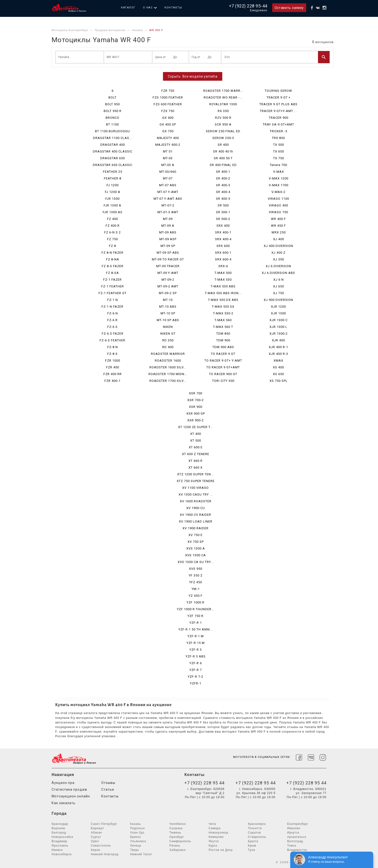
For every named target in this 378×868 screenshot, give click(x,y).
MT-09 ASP (168, 239)
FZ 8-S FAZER (113, 266)
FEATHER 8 (113, 178)
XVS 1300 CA (196, 555)
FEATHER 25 (113, 172)
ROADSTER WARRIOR (168, 354)
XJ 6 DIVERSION (278, 266)
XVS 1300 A (196, 548)
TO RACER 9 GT (223, 354)
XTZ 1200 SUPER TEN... (196, 474)
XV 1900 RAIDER (196, 528)
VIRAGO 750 (278, 212)
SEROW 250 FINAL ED (223, 131)
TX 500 (279, 145)
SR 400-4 (223, 192)
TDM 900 (223, 340)
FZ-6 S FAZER (113, 334)
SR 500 (223, 205)
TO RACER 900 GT (223, 374)
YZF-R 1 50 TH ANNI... (196, 629)
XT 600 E (196, 447)
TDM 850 (223, 334)
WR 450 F (278, 226)
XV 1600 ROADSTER (196, 501)
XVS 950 (196, 569)
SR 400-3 (223, 185)
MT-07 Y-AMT (168, 192)
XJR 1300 (278, 313)
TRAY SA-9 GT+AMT (278, 124)
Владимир (59, 841)
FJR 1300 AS (113, 212)
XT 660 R (196, 461)
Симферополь (180, 841)
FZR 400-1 (112, 381)
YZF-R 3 (196, 650)
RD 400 (168, 347)
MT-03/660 (168, 172)
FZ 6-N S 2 (112, 232)
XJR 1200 (278, 307)
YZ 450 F (196, 596)
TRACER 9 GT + (279, 97)
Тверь (135, 850)
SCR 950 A (223, 124)
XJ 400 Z (278, 253)
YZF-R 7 (196, 670)
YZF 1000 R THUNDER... (196, 609)
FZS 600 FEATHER (168, 104)
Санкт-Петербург (104, 824)
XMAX (278, 361)
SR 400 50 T (223, 158)
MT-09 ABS (168, 232)
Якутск (214, 841)
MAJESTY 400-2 (168, 145)
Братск (253, 841)
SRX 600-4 (223, 259)
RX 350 (223, 111)
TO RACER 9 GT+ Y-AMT (223, 361)
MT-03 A (168, 165)
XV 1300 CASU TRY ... (196, 494)
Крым (252, 846)
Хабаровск (178, 850)
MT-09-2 (168, 280)
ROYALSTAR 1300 (223, 104)
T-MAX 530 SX (223, 307)
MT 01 (168, 151)
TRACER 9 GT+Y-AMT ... (278, 111)
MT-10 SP (168, 313)
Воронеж (58, 828)
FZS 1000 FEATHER (168, 97)
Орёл (95, 841)
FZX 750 (168, 111)
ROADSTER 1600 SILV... (168, 367)
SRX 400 (223, 226)
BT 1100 (112, 124)
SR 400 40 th (223, 151)
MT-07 (168, 178)
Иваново (294, 828)
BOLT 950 (112, 104)
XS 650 (278, 374)
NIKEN (168, 327)
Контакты (173, 8)
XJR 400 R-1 (278, 347)
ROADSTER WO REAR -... (223, 97)
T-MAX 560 (223, 320)
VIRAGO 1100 (278, 199)
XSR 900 (196, 407)
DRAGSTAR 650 (113, 158)
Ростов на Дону (221, 850)
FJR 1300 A (112, 205)
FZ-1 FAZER (112, 280)
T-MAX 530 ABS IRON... (223, 293)
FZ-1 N (113, 300)
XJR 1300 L (278, 327)
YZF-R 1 (196, 623)
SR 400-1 (223, 172)
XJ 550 (279, 259)
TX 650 (279, 151)
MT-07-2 (168, 205)
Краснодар (60, 824)
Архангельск (297, 837)
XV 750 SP (196, 542)
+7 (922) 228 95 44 (204, 783)
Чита (212, 824)
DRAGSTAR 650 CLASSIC (113, 165)
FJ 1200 (113, 185)
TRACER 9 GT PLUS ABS (278, 104)
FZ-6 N (113, 313)
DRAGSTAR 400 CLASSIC (113, 151)
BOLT (112, 97)
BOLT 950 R (113, 111)
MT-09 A (168, 226)
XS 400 (278, 367)
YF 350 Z (196, 575)
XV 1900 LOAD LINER (196, 521)
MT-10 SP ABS (168, 320)
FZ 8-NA (113, 259)
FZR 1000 (113, 361)
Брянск (136, 837)
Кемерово (216, 837)
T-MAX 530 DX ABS (223, 300)
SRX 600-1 (223, 253)
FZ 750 (112, 239)
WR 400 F (278, 219)
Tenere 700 (278, 165)
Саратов (254, 833)
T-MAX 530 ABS (223, 286)
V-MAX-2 (278, 192)
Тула (251, 850)
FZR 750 (168, 91)
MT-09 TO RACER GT (168, 259)
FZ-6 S (112, 327)
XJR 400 (278, 340)
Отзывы (108, 783)
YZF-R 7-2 (196, 677)
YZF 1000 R (196, 602)
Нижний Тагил (141, 854)
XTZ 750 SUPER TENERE (196, 481)
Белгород (59, 833)
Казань (136, 824)
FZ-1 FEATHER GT (113, 293)
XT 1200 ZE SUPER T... (196, 427)
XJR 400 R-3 (278, 354)
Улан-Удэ (137, 833)
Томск (292, 846)
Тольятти (255, 828)
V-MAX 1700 (279, 185)
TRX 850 (278, 138)
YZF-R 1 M (196, 636)
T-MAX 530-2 (223, 313)
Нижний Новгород (105, 854)
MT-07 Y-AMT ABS (168, 199)
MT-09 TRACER (168, 266)
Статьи (108, 789)
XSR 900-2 (196, 420)
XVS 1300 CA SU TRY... (196, 562)
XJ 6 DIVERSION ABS (278, 273)
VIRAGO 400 (278, 205)
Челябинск (178, 824)
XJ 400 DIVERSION (278, 246)
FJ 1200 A (113, 192)
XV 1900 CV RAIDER (196, 515)
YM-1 (196, 589)
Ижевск (57, 850)
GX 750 (168, 131)
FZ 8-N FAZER (112, 253)
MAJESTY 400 (168, 138)
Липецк (136, 846)
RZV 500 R (223, 118)
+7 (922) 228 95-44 (248, 6)
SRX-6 (223, 266)
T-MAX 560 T (223, 327)
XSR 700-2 (196, 400)
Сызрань (176, 828)
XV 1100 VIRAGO (196, 488)
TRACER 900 (279, 118)
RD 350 (168, 340)
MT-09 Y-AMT (168, 273)
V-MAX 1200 (279, 178)
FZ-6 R (112, 320)
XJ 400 (279, 239)
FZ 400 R (113, 226)
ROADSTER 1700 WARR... (223, 91)
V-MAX (279, 172)
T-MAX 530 (223, 280)
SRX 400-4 (223, 239)
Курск (213, 846)
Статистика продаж (69, 789)
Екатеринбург (298, 824)
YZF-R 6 (196, 663)
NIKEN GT (168, 334)
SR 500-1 (223, 212)
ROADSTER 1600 (168, 361)
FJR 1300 (112, 199)
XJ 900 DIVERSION (278, 300)
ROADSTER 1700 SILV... (168, 381)
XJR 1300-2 (279, 334)
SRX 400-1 (223, 232)
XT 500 (196, 441)
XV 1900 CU (196, 508)
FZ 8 (112, 246)
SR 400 (223, 145)
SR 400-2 (223, 178)
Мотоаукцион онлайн (71, 796)
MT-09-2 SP (168, 293)
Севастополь (101, 846)
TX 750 (279, 158)
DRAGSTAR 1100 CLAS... (113, 138)
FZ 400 (112, 219)
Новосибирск (62, 854)
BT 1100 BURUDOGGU (112, 131)
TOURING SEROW (278, 91)
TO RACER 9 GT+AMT (223, 367)
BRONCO (112, 118)
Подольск (138, 828)
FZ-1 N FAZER (112, 307)
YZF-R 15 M (196, 643)
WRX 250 (279, 232)
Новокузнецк (218, 833)
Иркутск (293, 833)
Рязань (175, 846)
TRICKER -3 (279, 131)
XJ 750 (279, 293)
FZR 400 (113, 367)
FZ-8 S (112, 354)
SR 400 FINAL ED (223, 165)
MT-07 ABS (168, 185)
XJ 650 (279, 286)
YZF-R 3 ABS (196, 656)
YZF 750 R (196, 616)
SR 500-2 (223, 219)
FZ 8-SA (112, 273)
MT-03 (168, 158)
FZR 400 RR (113, 374)
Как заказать (64, 803)
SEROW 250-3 (223, 138)
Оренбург (177, 837)
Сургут (96, 837)
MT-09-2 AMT (168, 286)
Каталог (128, 8)
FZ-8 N (113, 347)
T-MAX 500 (223, 273)
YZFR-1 (196, 683)
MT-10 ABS (168, 307)
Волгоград (295, 841)
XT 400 (196, 434)
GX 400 (168, 118)
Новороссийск (62, 837)
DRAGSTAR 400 (113, 145)
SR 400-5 (223, 199)
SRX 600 (223, 246)
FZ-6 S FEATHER (112, 340)
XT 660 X (196, 467)
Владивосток (297, 850)
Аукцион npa (63, 783)
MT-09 (168, 219)
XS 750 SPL (279, 381)
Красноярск (257, 824)
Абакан (96, 833)
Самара (215, 828)
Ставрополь (257, 837)
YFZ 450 (196, 582)
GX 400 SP (168, 124)
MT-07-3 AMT (168, 212)
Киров (95, 850)
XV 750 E (196, 535)
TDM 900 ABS (223, 347)
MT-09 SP (168, 246)
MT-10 (168, 300)
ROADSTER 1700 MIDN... (168, 374)
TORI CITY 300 (223, 381)
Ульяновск (138, 841)
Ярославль (60, 846)
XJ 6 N (279, 280)
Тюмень (175, 833)
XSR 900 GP (196, 414)
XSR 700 (196, 393)
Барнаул (97, 828)
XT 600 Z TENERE (196, 454)
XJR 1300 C (279, 320)
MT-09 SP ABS (168, 253)
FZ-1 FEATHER (113, 286)
